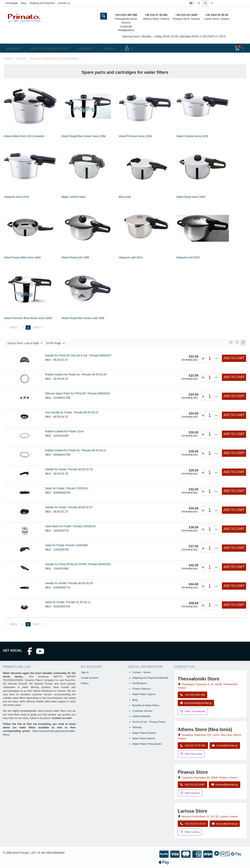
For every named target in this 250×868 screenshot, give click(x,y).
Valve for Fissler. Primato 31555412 (67, 488)
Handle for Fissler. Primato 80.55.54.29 (69, 583)
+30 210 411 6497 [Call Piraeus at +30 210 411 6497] (192, 785)
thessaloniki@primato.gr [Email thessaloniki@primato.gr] (196, 703)
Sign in (85, 672)
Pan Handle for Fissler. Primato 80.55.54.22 (72, 413)
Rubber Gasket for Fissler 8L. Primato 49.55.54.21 (76, 451)
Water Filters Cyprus (144, 694)
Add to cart (234, 358)
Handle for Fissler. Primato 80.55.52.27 (69, 507)
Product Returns (141, 689)
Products (21, 58)
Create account (89, 678)
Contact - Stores (141, 672)
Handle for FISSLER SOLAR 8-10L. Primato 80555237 (78, 356)
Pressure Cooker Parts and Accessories (54, 58)
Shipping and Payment (42, 3)
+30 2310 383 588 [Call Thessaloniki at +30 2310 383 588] (192, 695)
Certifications (140, 683)
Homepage (12, 3)
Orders (85, 683)
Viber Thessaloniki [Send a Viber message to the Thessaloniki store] (193, 711)
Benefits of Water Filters (146, 706)
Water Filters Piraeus (144, 733)
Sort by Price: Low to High (25, 343)
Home (8, 58)
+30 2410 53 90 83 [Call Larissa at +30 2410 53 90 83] (193, 824)
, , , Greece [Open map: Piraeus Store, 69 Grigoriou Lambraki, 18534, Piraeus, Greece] (210, 778)
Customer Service (142, 711)
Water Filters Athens (144, 739)
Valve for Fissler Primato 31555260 (66, 545)
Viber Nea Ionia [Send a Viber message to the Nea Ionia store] (191, 754)
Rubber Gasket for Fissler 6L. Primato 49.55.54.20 (76, 375)
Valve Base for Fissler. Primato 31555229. (71, 526)
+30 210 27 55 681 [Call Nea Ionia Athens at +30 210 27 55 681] (193, 746)
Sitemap (137, 727)
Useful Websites (141, 716)
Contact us (64, 3)
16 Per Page (55, 343)
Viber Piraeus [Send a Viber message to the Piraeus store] (190, 793)
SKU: (48, 360)
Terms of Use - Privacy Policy (149, 722)
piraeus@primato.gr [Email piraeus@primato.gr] (225, 785)
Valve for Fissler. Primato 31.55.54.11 (68, 602)
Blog (24, 3)
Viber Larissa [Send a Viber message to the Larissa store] (190, 832)
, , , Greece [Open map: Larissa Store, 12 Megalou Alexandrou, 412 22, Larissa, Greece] (210, 817)
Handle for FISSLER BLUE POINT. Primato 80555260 (78, 564)
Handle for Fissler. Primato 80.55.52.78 (69, 470)
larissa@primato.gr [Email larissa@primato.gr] (225, 824)
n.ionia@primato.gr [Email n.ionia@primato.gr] (225, 746)
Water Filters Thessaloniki (147, 744)
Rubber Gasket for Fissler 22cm (64, 432)
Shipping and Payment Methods (150, 678)
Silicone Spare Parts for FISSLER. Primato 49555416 (78, 394)
